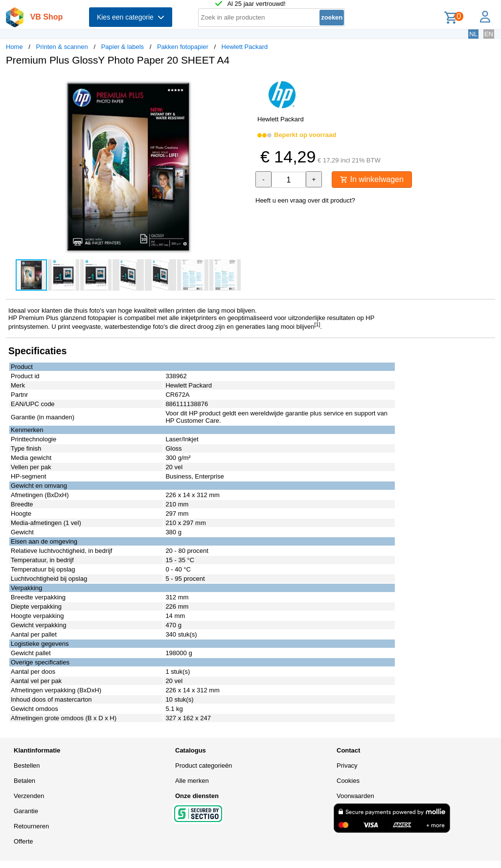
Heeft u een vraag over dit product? (305, 200)
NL (473, 34)
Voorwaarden (355, 796)
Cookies (348, 781)
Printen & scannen (62, 47)
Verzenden (29, 796)
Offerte (23, 841)
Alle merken (192, 781)
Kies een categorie (131, 17)
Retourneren (31, 826)
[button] (242, 84)
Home (14, 47)
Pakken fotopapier (183, 47)
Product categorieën (204, 765)
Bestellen (27, 765)
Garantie (26, 811)
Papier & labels (123, 47)
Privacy (347, 765)
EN (489, 34)
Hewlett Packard (245, 47)
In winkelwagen (372, 179)
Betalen (24, 781)
